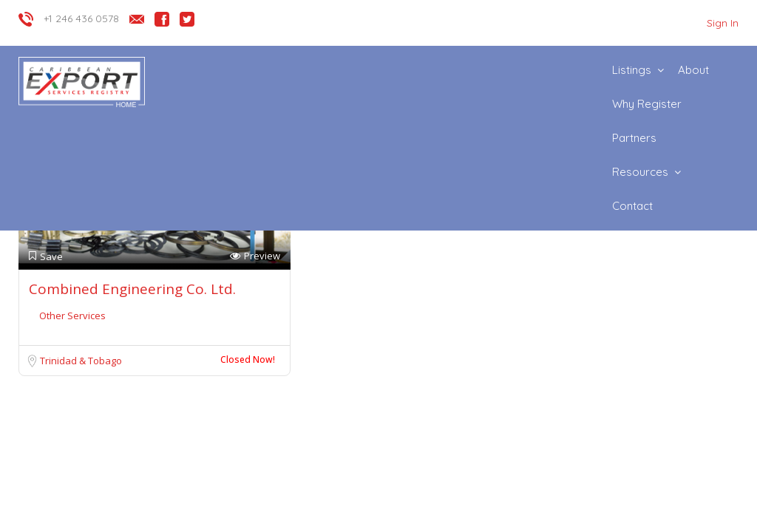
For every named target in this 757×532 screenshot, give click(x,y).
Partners (634, 138)
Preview (255, 256)
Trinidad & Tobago (81, 361)
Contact (632, 206)
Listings (632, 70)
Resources (640, 172)
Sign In (723, 23)
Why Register (647, 104)
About (693, 70)
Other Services (72, 316)
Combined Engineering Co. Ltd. (132, 289)
